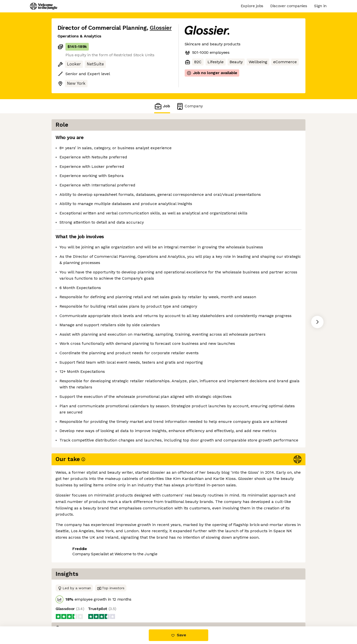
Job (162, 106)
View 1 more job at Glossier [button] (118, 605)
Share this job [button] (71, 605)
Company (189, 106)
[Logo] (44, 6)
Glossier (161, 28)
